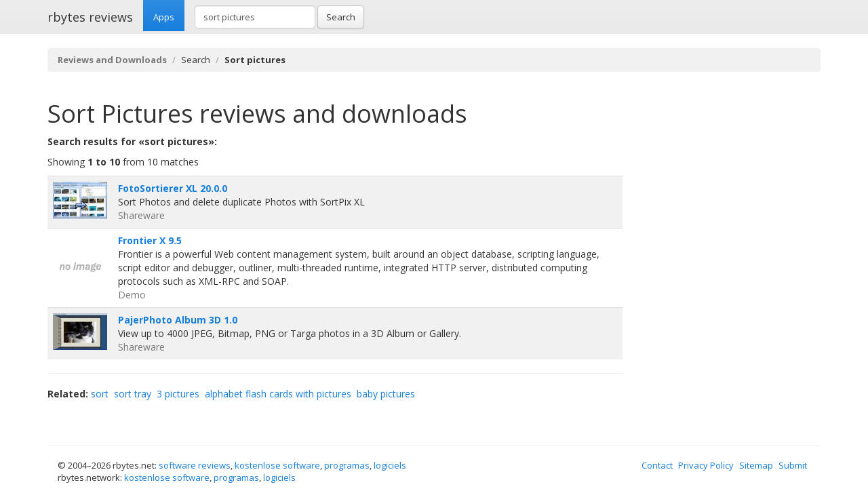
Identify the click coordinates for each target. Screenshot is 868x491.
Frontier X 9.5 (150, 240)
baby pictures (386, 394)
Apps (164, 17)
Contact (657, 465)
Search (341, 17)
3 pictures (178, 394)
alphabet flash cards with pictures (278, 394)
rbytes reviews (90, 17)
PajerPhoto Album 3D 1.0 (178, 320)
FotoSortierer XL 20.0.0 (173, 188)
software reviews (195, 465)
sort (100, 394)
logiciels (390, 465)
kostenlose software (277, 465)
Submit (793, 465)
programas (347, 465)
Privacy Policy (706, 465)
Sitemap (756, 465)
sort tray (133, 394)
